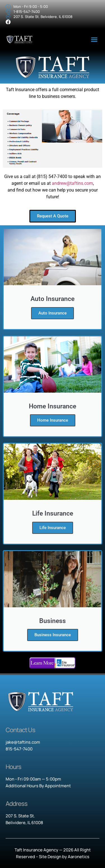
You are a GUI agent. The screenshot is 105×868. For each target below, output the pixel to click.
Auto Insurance (53, 313)
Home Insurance (53, 420)
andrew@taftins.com (72, 183)
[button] (94, 40)
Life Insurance (53, 528)
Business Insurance (53, 635)
